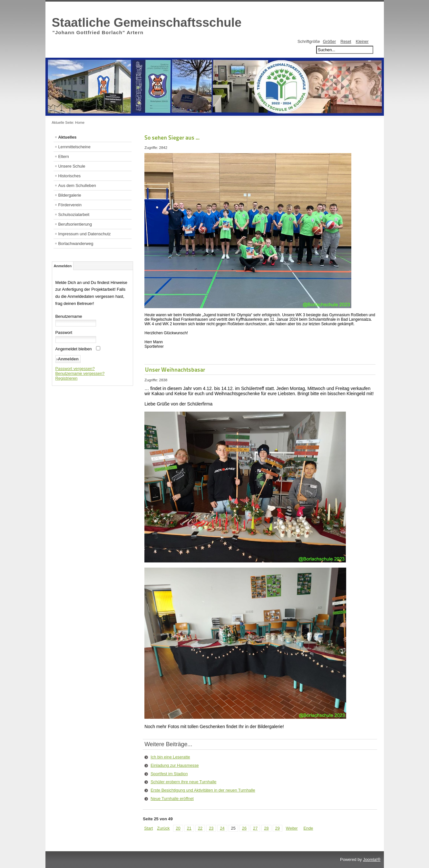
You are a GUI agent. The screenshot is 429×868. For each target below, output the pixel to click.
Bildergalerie (70, 195)
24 (222, 828)
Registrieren (67, 378)
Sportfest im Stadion (169, 774)
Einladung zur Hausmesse (175, 765)
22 (200, 828)
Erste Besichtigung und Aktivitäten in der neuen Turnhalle (203, 790)
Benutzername (69, 316)
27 (255, 828)
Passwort (64, 332)
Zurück (163, 828)
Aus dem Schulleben (77, 185)
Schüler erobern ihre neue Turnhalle (183, 782)
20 (178, 828)
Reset (346, 41)
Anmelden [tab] (63, 266)
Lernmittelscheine (74, 147)
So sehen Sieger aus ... (172, 137)
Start (148, 828)
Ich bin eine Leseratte (170, 757)
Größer (330, 41)
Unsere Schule (72, 166)
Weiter (292, 828)
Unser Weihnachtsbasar (175, 370)
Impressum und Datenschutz (85, 234)
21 (189, 828)
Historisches (70, 176)
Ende (308, 828)
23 (211, 828)
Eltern (64, 156)
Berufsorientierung (75, 224)
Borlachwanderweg (76, 244)
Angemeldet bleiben (74, 349)
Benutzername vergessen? (80, 373)
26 (244, 828)
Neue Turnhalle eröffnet (172, 799)
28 (266, 828)
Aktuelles (68, 137)
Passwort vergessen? (75, 369)
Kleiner (362, 41)
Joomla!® (372, 859)
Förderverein (70, 205)
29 (278, 828)
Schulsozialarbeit (74, 215)
